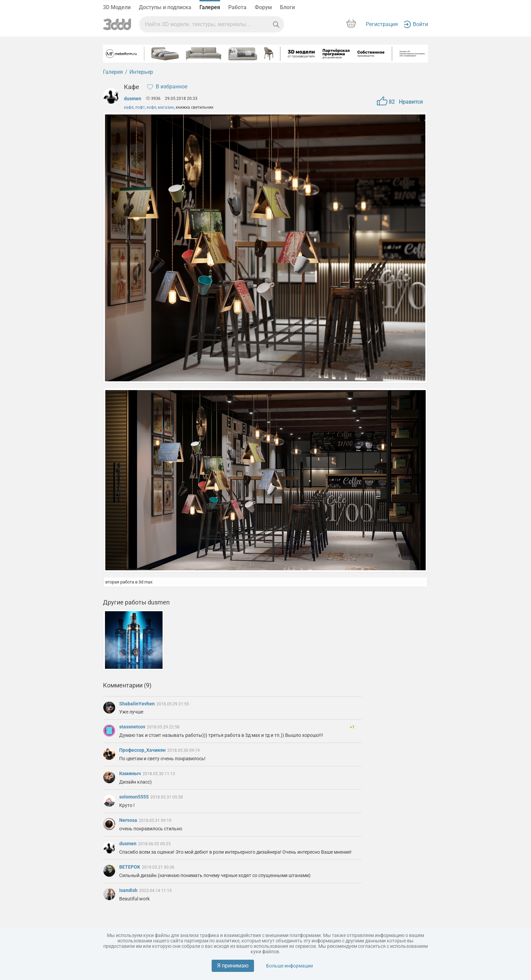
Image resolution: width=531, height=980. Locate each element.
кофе (151, 107)
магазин (166, 107)
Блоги (288, 7)
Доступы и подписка (165, 7)
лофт (140, 107)
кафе (129, 107)
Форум (263, 7)
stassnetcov (133, 727)
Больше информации (290, 966)
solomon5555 (134, 797)
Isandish (129, 890)
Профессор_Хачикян (143, 750)
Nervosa (129, 820)
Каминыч (131, 773)
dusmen (133, 99)
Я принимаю (233, 966)
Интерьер (141, 72)
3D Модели (117, 7)
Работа (237, 7)
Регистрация (382, 24)
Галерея (210, 7)
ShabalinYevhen (137, 704)
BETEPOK (130, 867)
